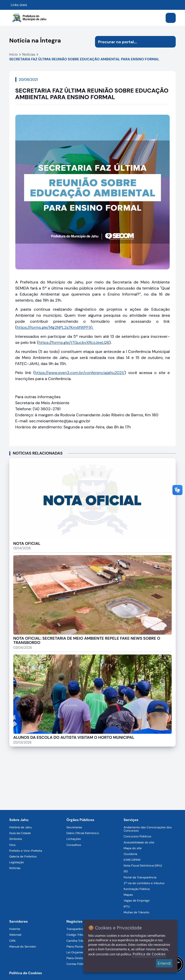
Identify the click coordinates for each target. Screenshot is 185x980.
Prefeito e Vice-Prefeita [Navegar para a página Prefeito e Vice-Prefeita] (26, 851)
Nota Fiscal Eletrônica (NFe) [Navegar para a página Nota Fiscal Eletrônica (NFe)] (143, 866)
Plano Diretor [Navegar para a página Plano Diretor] (75, 958)
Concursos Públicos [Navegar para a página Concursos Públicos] (137, 836)
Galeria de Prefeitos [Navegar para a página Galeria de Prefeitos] (23, 856)
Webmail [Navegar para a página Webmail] (15, 935)
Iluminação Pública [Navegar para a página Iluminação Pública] (137, 889)
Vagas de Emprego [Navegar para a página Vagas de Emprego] (137, 901)
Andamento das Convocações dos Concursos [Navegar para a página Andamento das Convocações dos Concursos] (148, 829)
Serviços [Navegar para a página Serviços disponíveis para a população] (131, 820)
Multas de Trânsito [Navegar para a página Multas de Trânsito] (136, 912)
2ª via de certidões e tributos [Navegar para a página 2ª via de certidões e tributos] (144, 883)
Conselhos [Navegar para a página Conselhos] (74, 845)
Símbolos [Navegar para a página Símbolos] (16, 839)
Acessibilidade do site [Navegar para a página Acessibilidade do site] (139, 842)
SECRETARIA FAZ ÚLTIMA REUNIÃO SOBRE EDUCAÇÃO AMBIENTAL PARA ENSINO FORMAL (84, 59)
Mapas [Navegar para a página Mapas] (128, 895)
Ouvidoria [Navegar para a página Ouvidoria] (130, 854)
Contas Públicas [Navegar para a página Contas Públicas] (78, 964)
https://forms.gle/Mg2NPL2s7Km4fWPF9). (55, 327)
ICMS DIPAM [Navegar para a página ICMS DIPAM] (132, 860)
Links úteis (19, 5)
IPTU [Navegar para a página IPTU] (127, 907)
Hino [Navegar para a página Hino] (12, 845)
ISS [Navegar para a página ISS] (126, 871)
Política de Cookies (149, 954)
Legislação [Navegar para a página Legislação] (17, 862)
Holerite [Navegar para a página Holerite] (15, 929)
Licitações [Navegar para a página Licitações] (74, 839)
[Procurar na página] (130, 42)
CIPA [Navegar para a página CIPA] (12, 941)
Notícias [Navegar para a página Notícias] (15, 868)
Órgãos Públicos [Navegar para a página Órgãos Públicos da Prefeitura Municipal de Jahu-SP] (80, 820)
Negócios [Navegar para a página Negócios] (74, 921)
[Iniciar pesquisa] (170, 42)
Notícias (29, 54)
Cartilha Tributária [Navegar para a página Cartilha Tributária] (79, 941)
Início (14, 54)
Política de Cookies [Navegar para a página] (26, 973)
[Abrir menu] (171, 18)
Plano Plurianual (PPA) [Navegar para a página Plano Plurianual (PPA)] (81, 947)
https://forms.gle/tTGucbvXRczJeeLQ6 (74, 342)
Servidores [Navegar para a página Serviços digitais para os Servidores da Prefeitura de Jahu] (19, 921)
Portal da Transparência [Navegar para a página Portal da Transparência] (140, 877)
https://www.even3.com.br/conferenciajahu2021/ (80, 373)
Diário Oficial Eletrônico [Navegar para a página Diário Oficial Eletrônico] (83, 833)
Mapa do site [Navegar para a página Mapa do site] (133, 848)
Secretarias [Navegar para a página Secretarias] (74, 827)
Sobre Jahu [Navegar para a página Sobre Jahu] (19, 820)
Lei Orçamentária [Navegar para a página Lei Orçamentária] (78, 952)
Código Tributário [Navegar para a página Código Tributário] (78, 935)
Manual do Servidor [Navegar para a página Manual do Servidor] (23, 947)
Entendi (164, 963)
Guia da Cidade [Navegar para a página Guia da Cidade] (20, 833)
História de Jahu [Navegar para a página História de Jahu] (20, 827)
